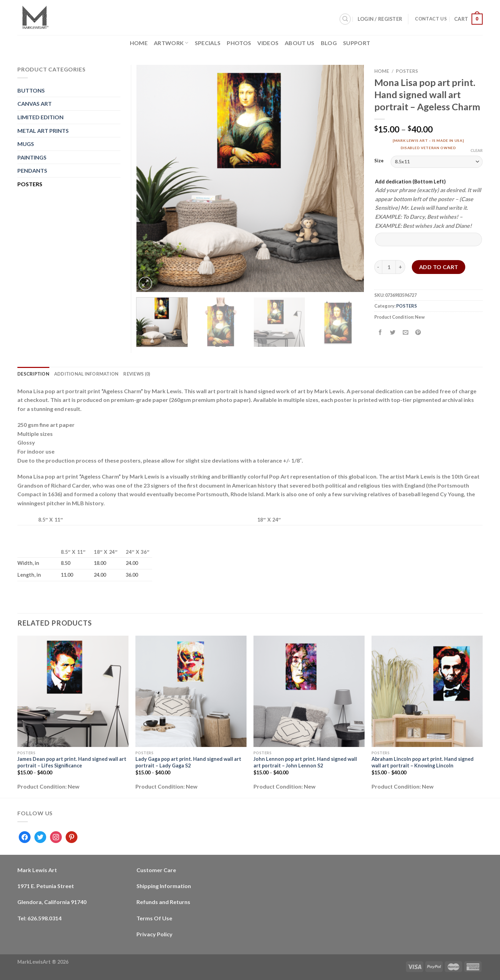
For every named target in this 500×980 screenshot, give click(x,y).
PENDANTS (32, 170)
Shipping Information (164, 886)
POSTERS (407, 71)
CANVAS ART (35, 104)
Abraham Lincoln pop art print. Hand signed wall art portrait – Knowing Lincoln (423, 762)
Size (379, 161)
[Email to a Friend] (405, 332)
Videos (268, 43)
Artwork (171, 43)
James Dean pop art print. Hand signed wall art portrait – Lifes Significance (72, 762)
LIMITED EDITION (40, 117)
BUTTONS (31, 90)
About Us (300, 43)
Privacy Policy (155, 934)
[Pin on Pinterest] (418, 332)
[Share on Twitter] (393, 332)
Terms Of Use (154, 918)
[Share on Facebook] (380, 332)
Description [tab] (33, 374)
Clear (477, 150)
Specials (208, 43)
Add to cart (439, 267)
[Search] (345, 19)
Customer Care (156, 870)
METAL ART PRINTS (43, 131)
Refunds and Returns (163, 902)
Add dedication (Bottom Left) (410, 182)
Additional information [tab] (86, 374)
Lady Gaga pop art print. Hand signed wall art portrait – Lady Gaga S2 (188, 762)
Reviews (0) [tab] (137, 374)
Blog (329, 43)
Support (357, 43)
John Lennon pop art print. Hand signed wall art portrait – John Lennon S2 (305, 762)
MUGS (26, 144)
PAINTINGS (32, 157)
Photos (239, 43)
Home (139, 43)
